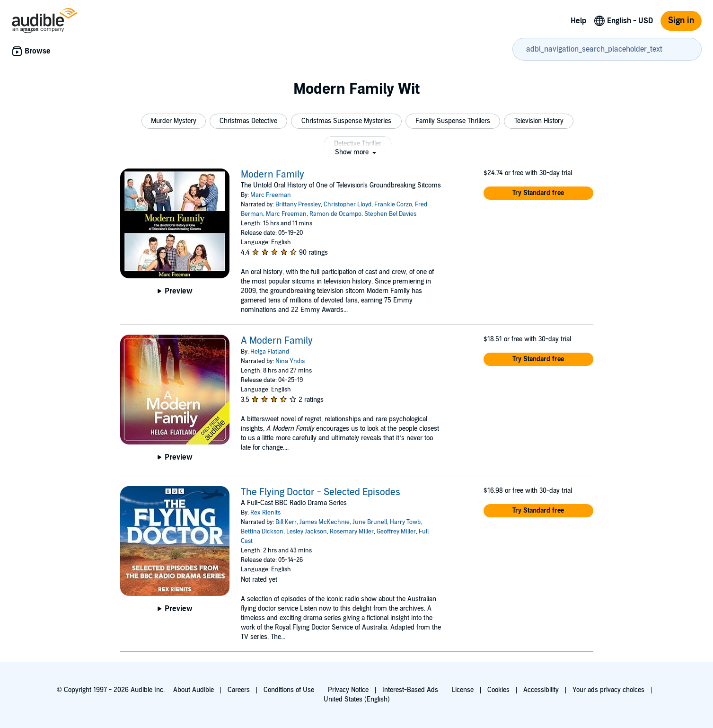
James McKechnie (325, 522)
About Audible (194, 690)
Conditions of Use (289, 690)
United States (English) (357, 699)
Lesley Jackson (307, 532)
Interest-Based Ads (410, 690)
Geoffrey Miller (396, 532)
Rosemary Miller (352, 532)
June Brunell (370, 522)
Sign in (681, 21)
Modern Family (273, 175)
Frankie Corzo (393, 204)
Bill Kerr (286, 522)
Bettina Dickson (262, 532)
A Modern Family (277, 341)
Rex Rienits (265, 513)
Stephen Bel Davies (390, 214)
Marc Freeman (271, 195)
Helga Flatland (270, 352)
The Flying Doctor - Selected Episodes (321, 492)
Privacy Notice (348, 690)
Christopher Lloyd (348, 204)
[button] (174, 121)
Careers (239, 690)
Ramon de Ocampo (335, 214)
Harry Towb (405, 522)
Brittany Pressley (298, 204)
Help (578, 21)
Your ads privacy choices (608, 690)
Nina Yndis (290, 361)
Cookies (498, 690)
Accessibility (541, 690)
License (463, 690)
